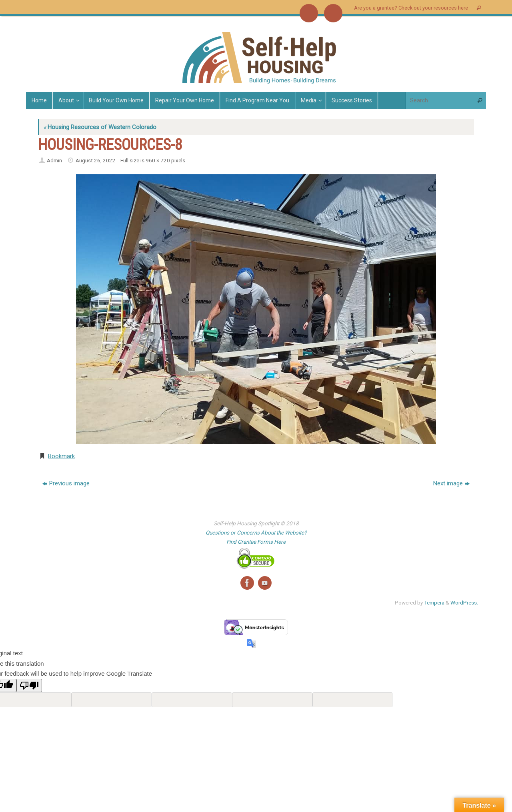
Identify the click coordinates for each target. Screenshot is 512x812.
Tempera (434, 603)
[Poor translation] (29, 685)
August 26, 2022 (96, 160)
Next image (451, 483)
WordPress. (464, 603)
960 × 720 (158, 160)
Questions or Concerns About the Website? (256, 533)
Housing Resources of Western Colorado (100, 127)
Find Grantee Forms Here (256, 542)
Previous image (66, 483)
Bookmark (61, 456)
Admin (54, 160)
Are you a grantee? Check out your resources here (411, 8)
